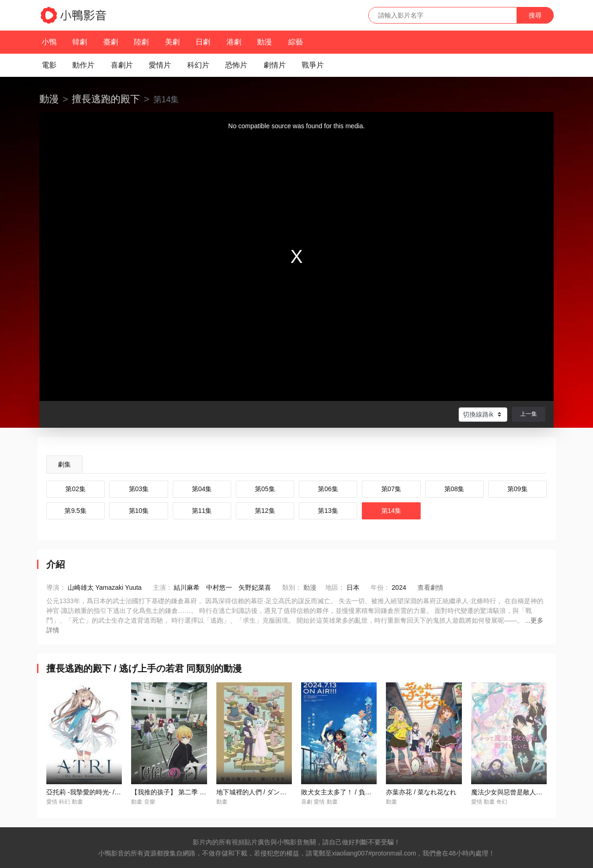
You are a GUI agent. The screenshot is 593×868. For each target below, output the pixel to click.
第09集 (517, 489)
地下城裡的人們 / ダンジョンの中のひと (274, 792)
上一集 (529, 414)
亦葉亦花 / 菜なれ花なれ (421, 792)
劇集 (64, 464)
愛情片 (160, 65)
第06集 (328, 489)
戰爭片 (313, 65)
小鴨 (49, 42)
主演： (163, 587)
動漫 (265, 42)
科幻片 (198, 65)
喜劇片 (122, 65)
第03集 (139, 489)
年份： (380, 587)
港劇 (234, 42)
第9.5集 (75, 511)
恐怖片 (236, 65)
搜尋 (535, 15)
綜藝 (296, 42)
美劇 (172, 42)
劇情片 (275, 65)
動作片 (83, 65)
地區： (335, 587)
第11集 (202, 511)
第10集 (139, 511)
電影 (49, 65)
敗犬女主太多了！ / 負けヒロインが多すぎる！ (369, 792)
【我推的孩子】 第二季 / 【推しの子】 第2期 (196, 792)
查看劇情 (430, 587)
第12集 (265, 511)
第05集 (265, 489)
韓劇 (80, 42)
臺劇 (111, 42)
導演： (56, 587)
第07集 (391, 489)
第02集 (76, 489)
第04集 (202, 489)
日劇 (203, 42)
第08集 (454, 489)
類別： (292, 587)
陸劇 (141, 42)
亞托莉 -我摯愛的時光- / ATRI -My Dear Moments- (118, 792)
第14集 (391, 511)
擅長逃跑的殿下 (106, 99)
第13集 (328, 511)
